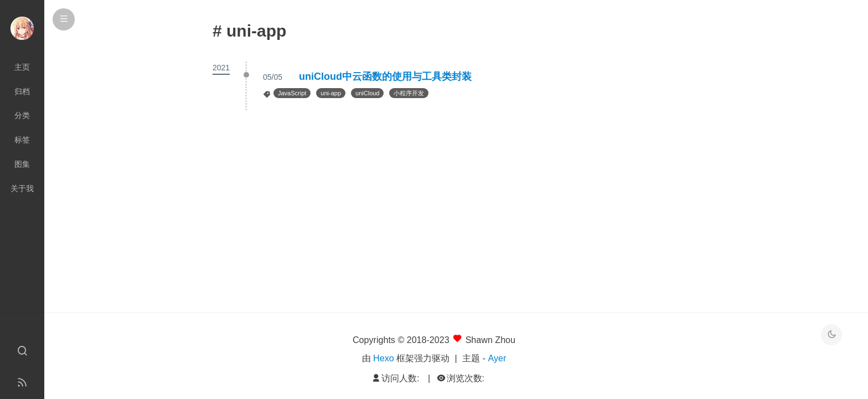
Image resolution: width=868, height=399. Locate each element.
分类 (22, 115)
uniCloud (367, 93)
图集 (22, 164)
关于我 (22, 188)
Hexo (384, 358)
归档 (22, 91)
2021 (221, 68)
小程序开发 (409, 93)
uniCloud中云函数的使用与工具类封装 (385, 76)
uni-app (331, 93)
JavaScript (292, 93)
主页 (22, 67)
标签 (22, 140)
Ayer (497, 358)
